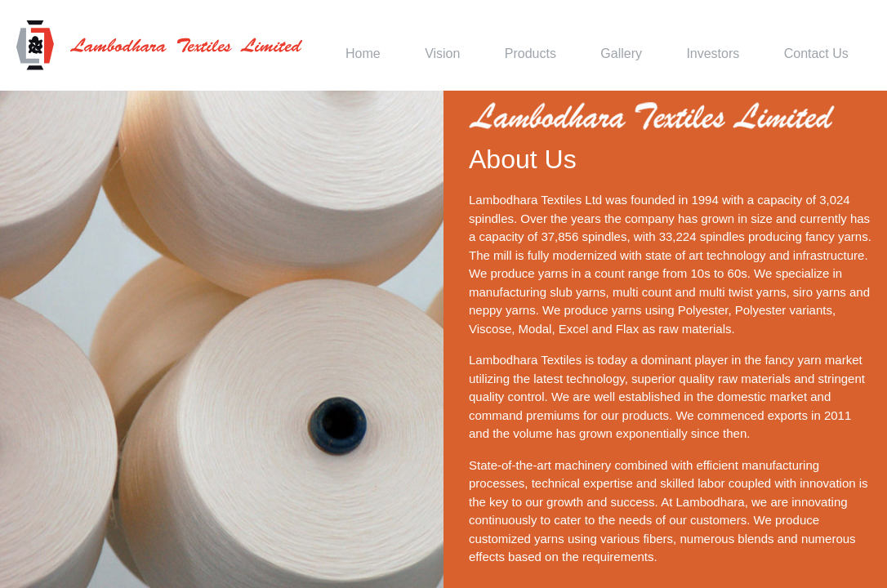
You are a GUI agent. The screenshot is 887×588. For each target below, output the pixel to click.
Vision (442, 53)
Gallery (621, 53)
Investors (713, 53)
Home (363, 53)
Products (530, 53)
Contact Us (816, 53)
